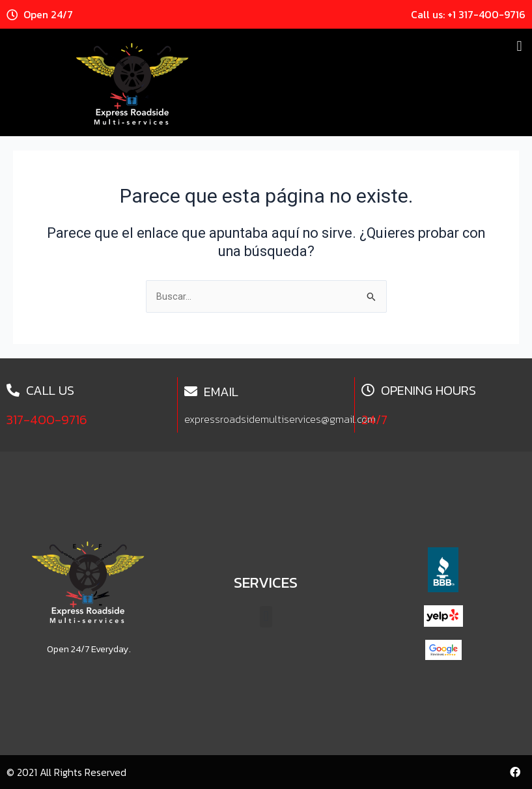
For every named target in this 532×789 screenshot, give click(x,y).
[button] (519, 46)
